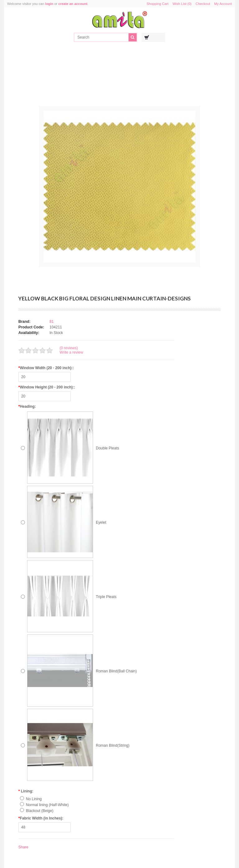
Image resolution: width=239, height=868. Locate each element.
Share (23, 847)
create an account (73, 4)
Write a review (71, 352)
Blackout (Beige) (40, 811)
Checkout (203, 4)
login (49, 4)
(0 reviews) (69, 348)
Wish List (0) (182, 4)
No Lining (34, 799)
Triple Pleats (106, 597)
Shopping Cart (157, 4)
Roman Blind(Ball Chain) (116, 671)
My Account (223, 4)
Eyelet (101, 522)
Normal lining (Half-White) (47, 805)
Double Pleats (108, 448)
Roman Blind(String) (113, 745)
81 (52, 322)
